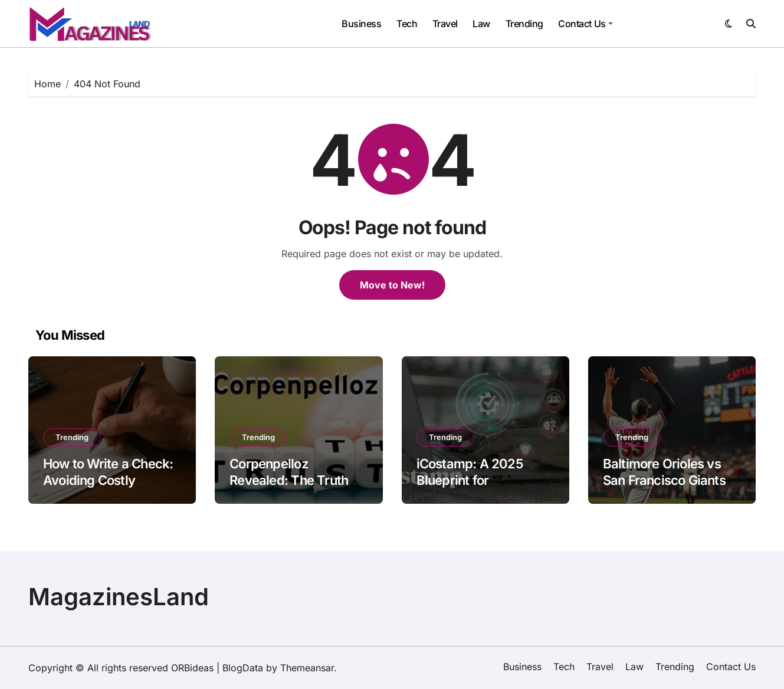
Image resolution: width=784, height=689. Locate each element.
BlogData (243, 668)
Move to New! (392, 285)
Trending (524, 24)
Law (481, 24)
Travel (445, 24)
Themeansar (307, 668)
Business (361, 24)
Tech (407, 24)
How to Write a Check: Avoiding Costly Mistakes (108, 480)
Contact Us (585, 24)
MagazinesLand (119, 597)
